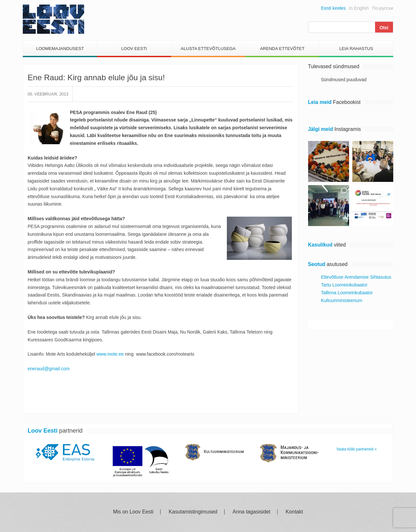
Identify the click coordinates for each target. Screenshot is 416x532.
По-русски (383, 8)
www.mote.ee (110, 354)
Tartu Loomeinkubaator (344, 285)
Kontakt (294, 512)
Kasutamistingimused (193, 512)
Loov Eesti (134, 49)
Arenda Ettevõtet (282, 49)
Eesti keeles (333, 8)
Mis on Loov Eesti (133, 512)
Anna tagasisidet (252, 512)
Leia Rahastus (356, 49)
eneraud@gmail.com (49, 369)
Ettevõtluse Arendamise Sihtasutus (356, 277)
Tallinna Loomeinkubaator (347, 293)
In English (359, 8)
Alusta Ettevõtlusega (208, 49)
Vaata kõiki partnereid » (357, 449)
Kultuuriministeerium (342, 300)
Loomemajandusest (60, 49)
